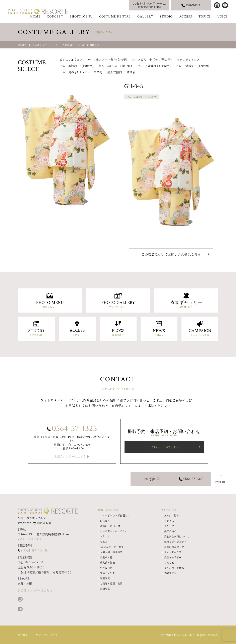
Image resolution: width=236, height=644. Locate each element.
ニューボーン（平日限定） (115, 515)
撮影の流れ (170, 531)
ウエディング (107, 573)
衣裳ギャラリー (173, 557)
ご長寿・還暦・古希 (111, 583)
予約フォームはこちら (164, 447)
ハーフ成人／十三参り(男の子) (152, 59)
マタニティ (106, 536)
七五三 (104, 542)
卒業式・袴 (106, 557)
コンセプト (170, 526)
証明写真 (105, 589)
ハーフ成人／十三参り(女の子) (107, 59)
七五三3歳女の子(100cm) (77, 66)
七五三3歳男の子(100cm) (115, 66)
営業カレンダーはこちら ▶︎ (72, 456)
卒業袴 (98, 72)
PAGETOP (221, 482)
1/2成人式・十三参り (112, 547)
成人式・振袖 (108, 562)
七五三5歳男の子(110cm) (154, 66)
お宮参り (105, 521)
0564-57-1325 (74, 429)
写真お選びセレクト (175, 547)
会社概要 (23, 635)
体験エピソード (173, 573)
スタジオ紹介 (172, 515)
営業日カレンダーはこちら (35, 590)
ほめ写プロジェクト (175, 542)
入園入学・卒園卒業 (111, 552)
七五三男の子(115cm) (74, 72)
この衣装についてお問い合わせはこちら (171, 254)
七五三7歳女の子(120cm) (192, 66)
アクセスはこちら (31, 539)
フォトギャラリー (174, 552)
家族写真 (105, 578)
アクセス (169, 521)
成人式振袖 (114, 72)
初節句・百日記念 (110, 526)
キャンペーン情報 (174, 568)
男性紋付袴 (106, 568)
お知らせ (169, 562)
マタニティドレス (188, 59)
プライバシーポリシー (48, 635)
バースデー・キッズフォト (115, 531)
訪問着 (131, 72)
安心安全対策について (177, 536)
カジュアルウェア (71, 59)
